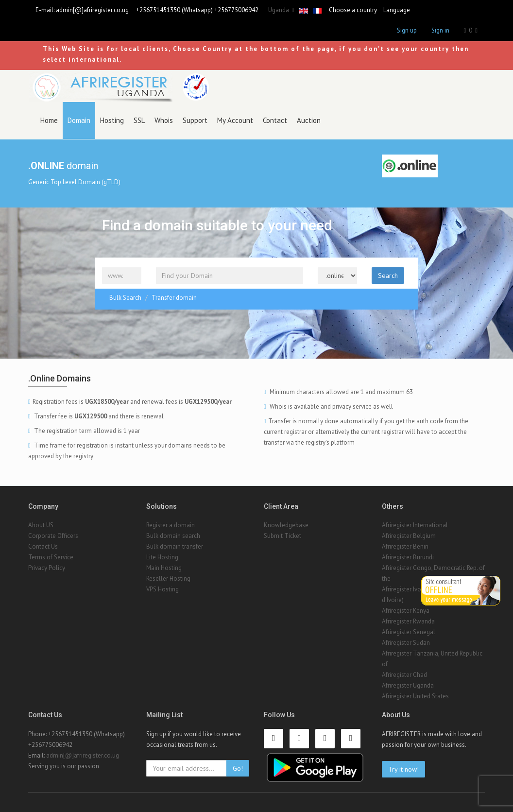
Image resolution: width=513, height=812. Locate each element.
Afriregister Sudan (406, 643)
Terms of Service (51, 557)
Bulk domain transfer (175, 546)
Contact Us (43, 546)
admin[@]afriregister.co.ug (92, 10)
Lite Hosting (162, 557)
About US (41, 525)
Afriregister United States (415, 696)
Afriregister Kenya (406, 611)
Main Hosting (164, 568)
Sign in (440, 30)
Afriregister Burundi (408, 557)
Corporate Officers (53, 536)
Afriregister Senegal (409, 632)
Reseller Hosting (168, 579)
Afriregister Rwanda (408, 621)
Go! (238, 768)
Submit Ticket (282, 536)
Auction (309, 120)
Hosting (112, 120)
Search (388, 276)
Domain (79, 120)
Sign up (407, 30)
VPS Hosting (162, 589)
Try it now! (403, 769)
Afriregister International (415, 525)
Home (49, 120)
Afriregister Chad (404, 675)
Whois (164, 120)
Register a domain (171, 525)
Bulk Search (125, 298)
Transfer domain (174, 298)
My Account (235, 120)
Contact (275, 120)
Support (195, 120)
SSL (139, 120)
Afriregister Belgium (409, 536)
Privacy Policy (47, 568)
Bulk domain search (173, 536)
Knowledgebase (286, 525)
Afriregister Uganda (408, 685)
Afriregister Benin (405, 546)
